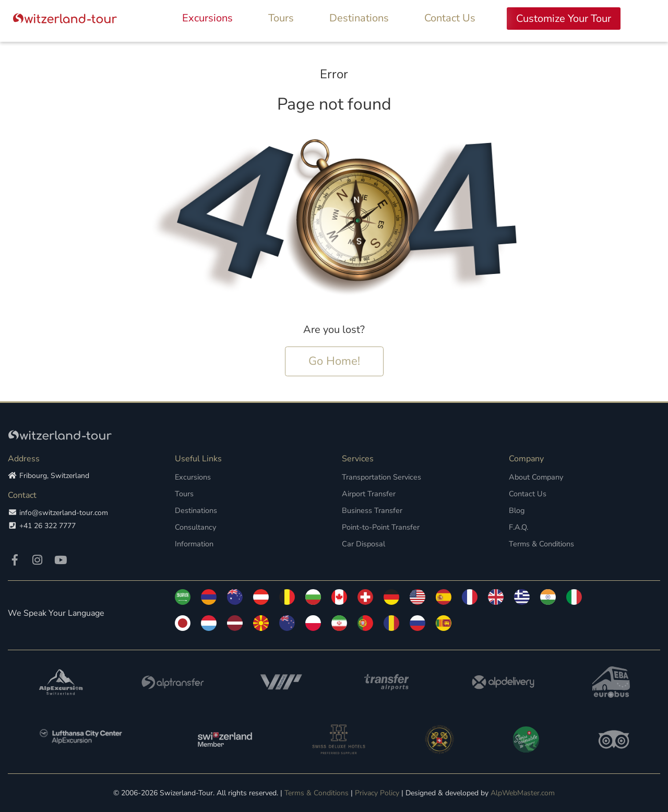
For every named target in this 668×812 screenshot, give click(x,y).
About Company (535, 477)
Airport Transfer (368, 493)
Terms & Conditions (541, 544)
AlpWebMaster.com (523, 792)
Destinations (359, 18)
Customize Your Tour (564, 19)
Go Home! (334, 361)
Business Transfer (371, 510)
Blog (516, 510)
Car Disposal (362, 544)
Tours (281, 18)
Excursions (207, 18)
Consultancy (195, 527)
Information (194, 544)
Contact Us (450, 18)
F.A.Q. (518, 527)
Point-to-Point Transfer (380, 527)
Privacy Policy (377, 792)
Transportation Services (380, 477)
